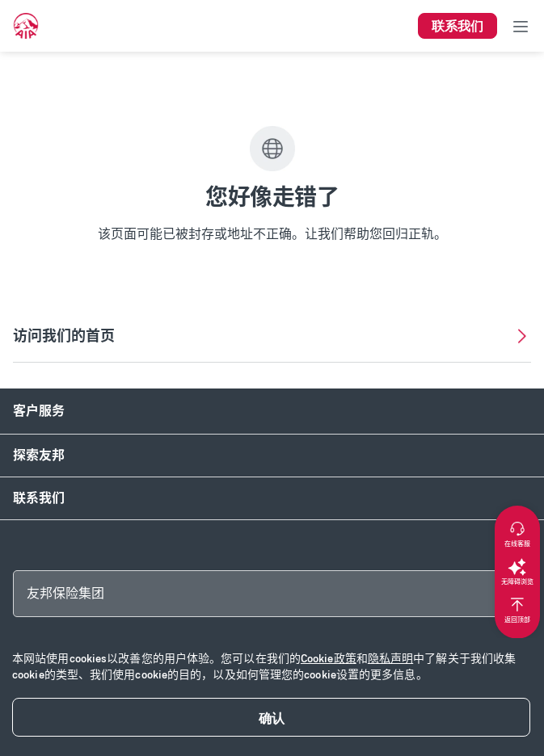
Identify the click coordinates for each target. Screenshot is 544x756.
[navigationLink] (26, 26)
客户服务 (39, 411)
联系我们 (39, 498)
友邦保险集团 (65, 593)
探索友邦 (39, 455)
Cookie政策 (329, 659)
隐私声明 (390, 659)
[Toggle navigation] (521, 26)
